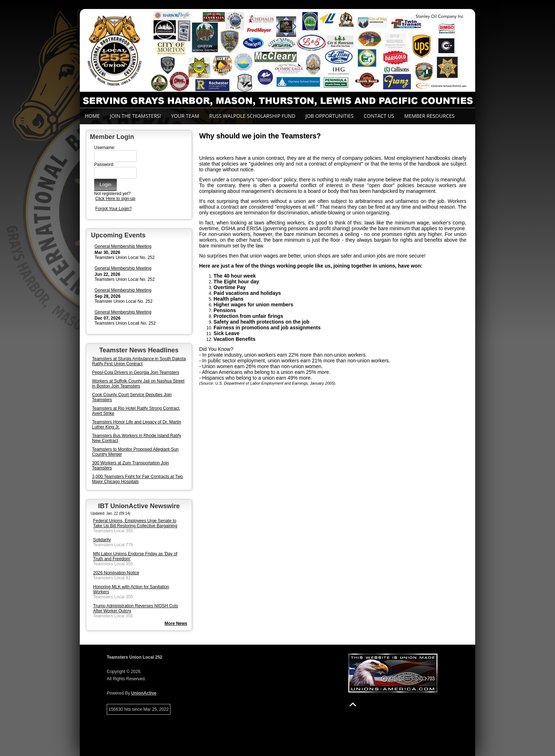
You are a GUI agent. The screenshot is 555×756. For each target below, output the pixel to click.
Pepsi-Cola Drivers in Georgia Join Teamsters (136, 372)
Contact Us (379, 116)
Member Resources (430, 116)
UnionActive (144, 693)
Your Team (185, 116)
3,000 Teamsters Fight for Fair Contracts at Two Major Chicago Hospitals (137, 479)
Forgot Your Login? (113, 209)
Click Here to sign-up (115, 199)
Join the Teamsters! (136, 116)
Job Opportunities (330, 116)
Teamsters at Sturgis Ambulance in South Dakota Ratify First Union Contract (139, 361)
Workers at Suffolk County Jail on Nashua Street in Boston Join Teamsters (138, 384)
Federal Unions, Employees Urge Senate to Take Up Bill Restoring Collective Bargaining (135, 523)
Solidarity (102, 540)
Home (92, 116)
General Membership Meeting (123, 246)
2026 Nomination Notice (116, 573)
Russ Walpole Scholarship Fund (252, 116)
